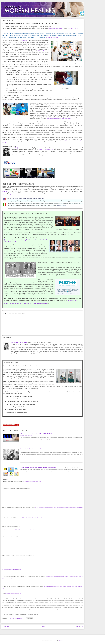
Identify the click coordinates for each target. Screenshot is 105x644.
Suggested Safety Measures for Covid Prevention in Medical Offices (39, 468)
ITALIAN (64, 205)
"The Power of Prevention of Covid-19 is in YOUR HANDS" (36, 434)
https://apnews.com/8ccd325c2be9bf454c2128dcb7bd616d (32, 481)
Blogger (61, 641)
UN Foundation (23, 41)
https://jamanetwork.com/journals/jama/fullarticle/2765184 (12, 569)
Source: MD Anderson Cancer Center (26, 436)
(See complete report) (73, 300)
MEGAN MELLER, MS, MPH (19, 343)
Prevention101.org (74, 29)
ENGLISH (59, 205)
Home (43, 627)
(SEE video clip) (7, 191)
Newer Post (6, 627)
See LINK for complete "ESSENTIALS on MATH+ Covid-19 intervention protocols (26, 304)
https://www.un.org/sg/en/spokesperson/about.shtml (13, 594)
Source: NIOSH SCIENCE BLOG (26, 451)
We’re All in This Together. (52, 37)
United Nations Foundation (55, 29)
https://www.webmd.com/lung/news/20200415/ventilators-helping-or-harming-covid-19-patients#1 (32, 518)
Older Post (79, 627)
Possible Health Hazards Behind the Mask (32, 449)
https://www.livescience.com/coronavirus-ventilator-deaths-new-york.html (14, 559)
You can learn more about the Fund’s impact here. (59, 119)
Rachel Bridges (15, 148)
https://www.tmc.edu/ (15, 547)
